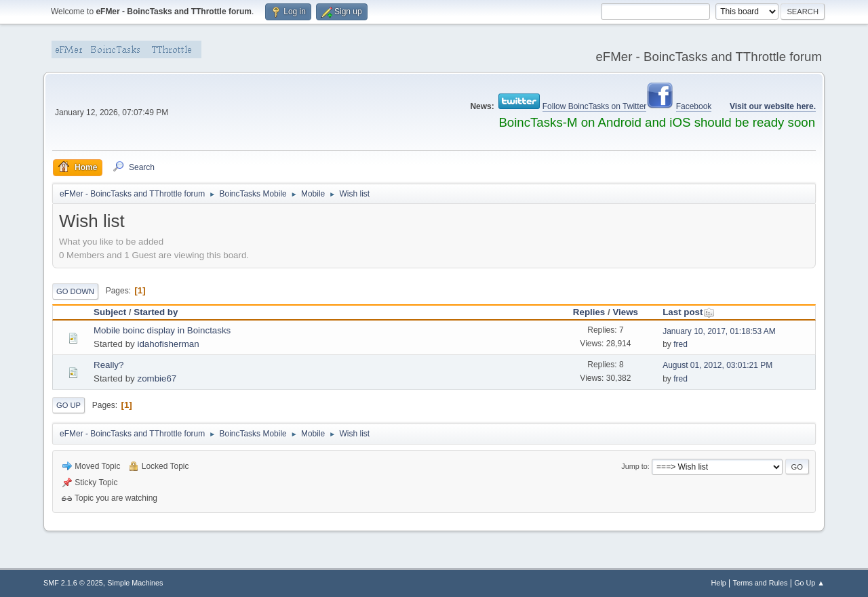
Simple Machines (135, 583)
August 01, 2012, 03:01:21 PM (717, 365)
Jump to (634, 466)
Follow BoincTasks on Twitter (595, 106)
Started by (156, 312)
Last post (689, 312)
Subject (110, 312)
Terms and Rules (761, 583)
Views (625, 312)
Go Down (75, 291)
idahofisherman (168, 344)
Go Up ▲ (809, 583)
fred (680, 344)
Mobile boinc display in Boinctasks (162, 330)
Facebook (694, 106)
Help (719, 583)
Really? (108, 365)
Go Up (68, 405)
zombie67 (157, 378)
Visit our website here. (773, 106)
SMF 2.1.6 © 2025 (73, 583)
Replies (589, 312)
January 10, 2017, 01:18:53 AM (719, 331)
